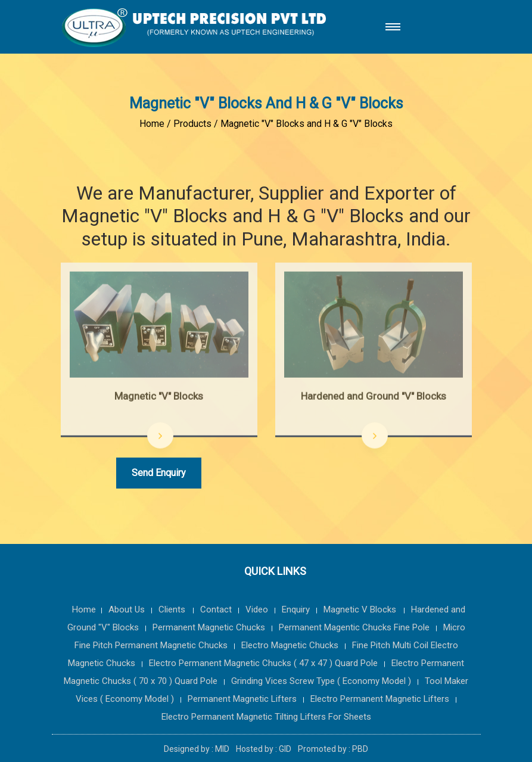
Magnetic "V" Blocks (159, 397)
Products (192, 124)
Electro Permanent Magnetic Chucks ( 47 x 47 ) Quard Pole (263, 663)
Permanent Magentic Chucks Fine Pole (354, 627)
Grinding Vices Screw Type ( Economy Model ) (321, 681)
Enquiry (296, 609)
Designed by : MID (197, 749)
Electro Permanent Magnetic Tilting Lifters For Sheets (266, 717)
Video (257, 609)
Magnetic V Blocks (361, 609)
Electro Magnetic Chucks (290, 645)
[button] (391, 27)
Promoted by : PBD (333, 749)
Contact (216, 609)
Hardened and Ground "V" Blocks (374, 397)
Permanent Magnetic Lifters (242, 699)
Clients (173, 609)
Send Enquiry (159, 473)
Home (152, 124)
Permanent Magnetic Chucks (209, 627)
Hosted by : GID (265, 749)
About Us (127, 609)
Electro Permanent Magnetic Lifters (380, 699)
